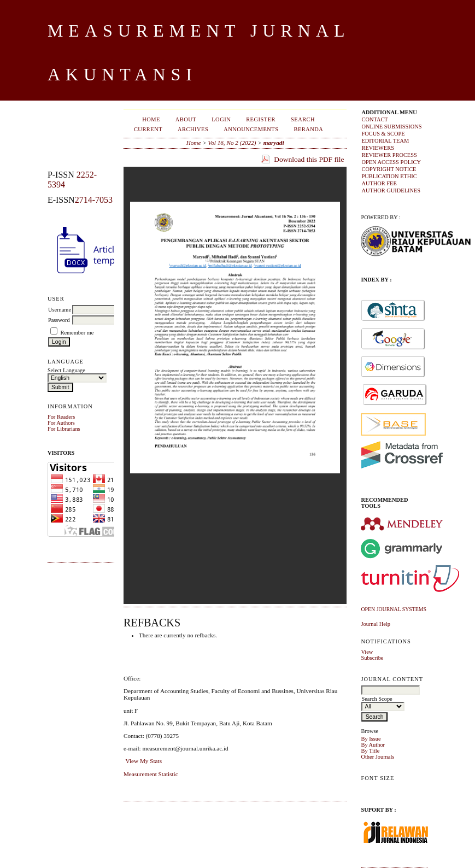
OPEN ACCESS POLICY (391, 162)
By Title (370, 751)
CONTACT (374, 119)
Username (60, 310)
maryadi (274, 143)
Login (221, 119)
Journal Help (375, 624)
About (186, 119)
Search (303, 119)
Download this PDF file (309, 159)
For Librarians (64, 429)
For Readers (61, 417)
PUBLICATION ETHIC (389, 176)
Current (148, 129)
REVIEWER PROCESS (389, 155)
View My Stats (144, 761)
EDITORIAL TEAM (385, 141)
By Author (373, 745)
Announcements (251, 129)
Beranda (308, 129)
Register (261, 119)
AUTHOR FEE (379, 183)
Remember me (77, 333)
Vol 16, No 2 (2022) (232, 143)
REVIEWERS (377, 148)
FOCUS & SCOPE (383, 134)
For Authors (61, 423)
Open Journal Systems (394, 609)
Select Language (66, 370)
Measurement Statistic (151, 774)
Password (59, 320)
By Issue (371, 739)
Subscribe (372, 658)
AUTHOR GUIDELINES (391, 190)
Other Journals (377, 757)
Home (151, 119)
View (367, 652)
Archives (193, 129)
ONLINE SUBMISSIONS (391, 127)
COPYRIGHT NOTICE (389, 169)
